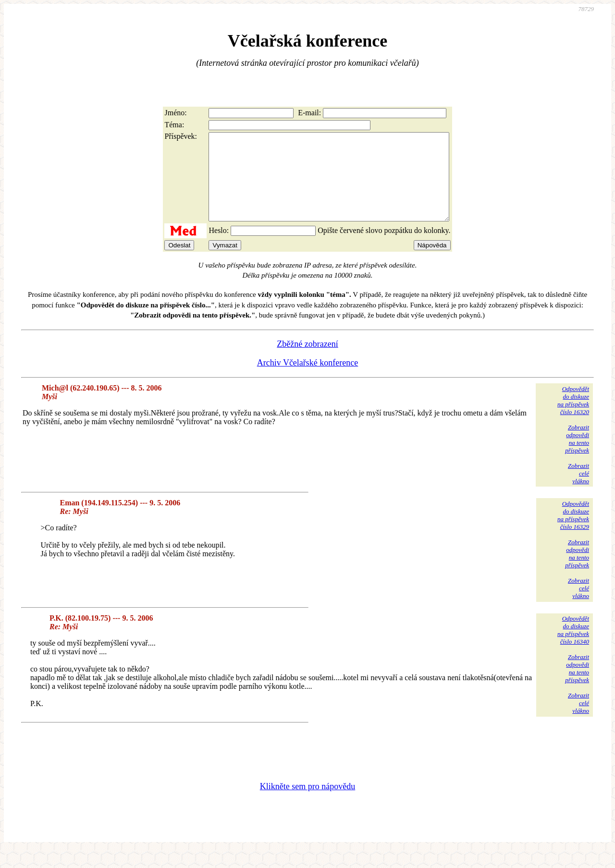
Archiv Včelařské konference (308, 380)
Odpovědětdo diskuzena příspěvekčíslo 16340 (573, 647)
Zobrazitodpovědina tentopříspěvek (577, 456)
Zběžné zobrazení (307, 361)
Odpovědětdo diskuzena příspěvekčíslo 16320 (573, 418)
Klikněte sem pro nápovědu (307, 804)
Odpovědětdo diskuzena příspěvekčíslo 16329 (573, 532)
